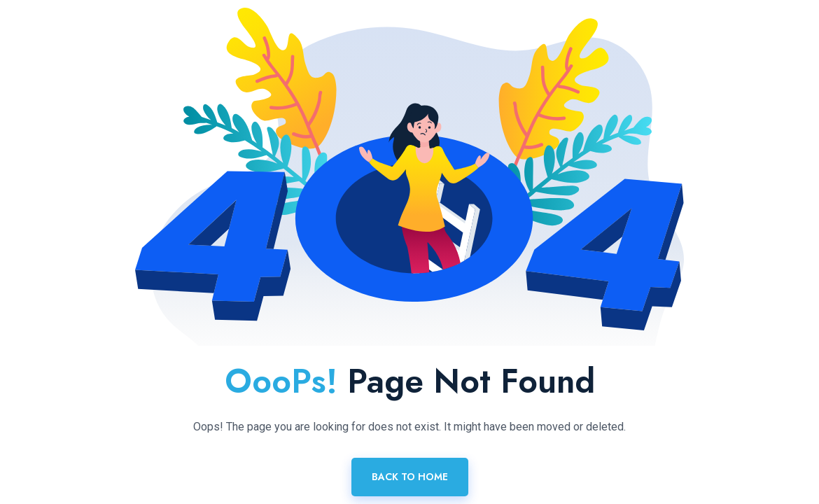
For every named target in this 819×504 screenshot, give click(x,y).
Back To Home (410, 477)
